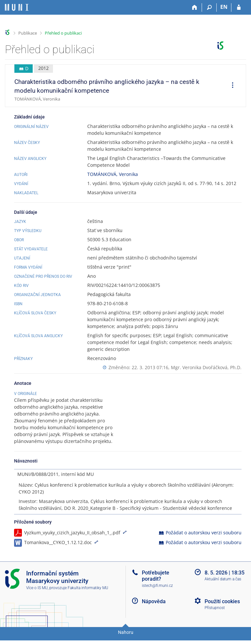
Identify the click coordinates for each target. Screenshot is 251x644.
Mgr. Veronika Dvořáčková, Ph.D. (206, 367)
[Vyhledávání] (209, 8)
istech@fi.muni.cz (157, 592)
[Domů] (195, 8)
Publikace (28, 33)
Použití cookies (222, 608)
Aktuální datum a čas (223, 586)
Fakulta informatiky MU (88, 595)
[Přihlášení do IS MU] (239, 8)
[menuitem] (230, 86)
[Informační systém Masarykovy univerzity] (17, 7)
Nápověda (154, 608)
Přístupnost (215, 615)
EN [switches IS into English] (224, 7)
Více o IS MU (37, 595)
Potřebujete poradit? (156, 583)
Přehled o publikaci (63, 33)
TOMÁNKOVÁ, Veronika (113, 174)
